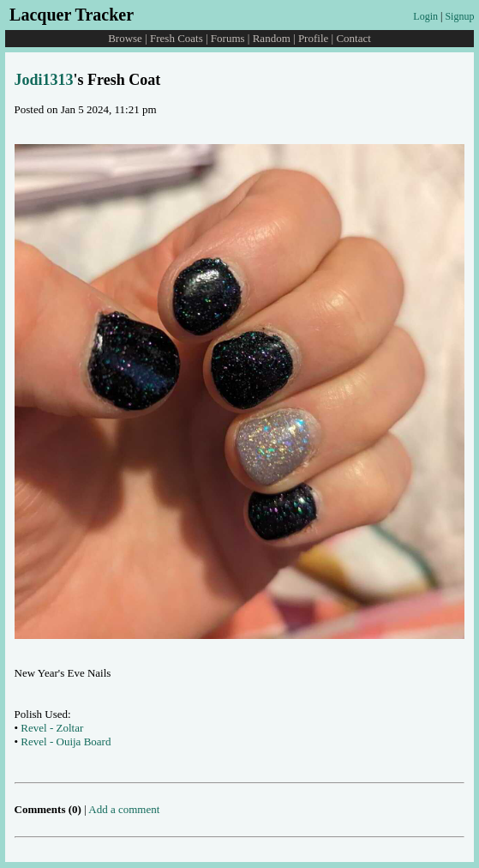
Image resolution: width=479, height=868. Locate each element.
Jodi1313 (44, 80)
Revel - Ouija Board (66, 741)
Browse (125, 38)
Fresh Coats (177, 38)
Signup (459, 16)
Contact (353, 38)
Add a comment (124, 809)
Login (425, 16)
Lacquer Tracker (72, 15)
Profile (313, 38)
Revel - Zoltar (52, 728)
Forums (228, 38)
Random (272, 38)
